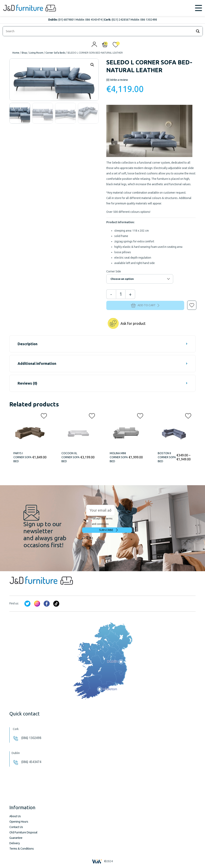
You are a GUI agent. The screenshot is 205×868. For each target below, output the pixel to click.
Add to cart (145, 305)
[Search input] (99, 31)
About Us (15, 816)
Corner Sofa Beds (55, 53)
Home (16, 53)
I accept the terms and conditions (99, 521)
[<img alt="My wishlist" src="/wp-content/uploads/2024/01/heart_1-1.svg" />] (116, 46)
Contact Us (16, 827)
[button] (189, 302)
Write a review (117, 80)
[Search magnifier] (198, 31)
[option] (20, 113)
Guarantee (16, 838)
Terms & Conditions (22, 849)
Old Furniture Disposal (23, 832)
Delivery (15, 843)
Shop (24, 53)
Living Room (36, 53)
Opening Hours (19, 822)
